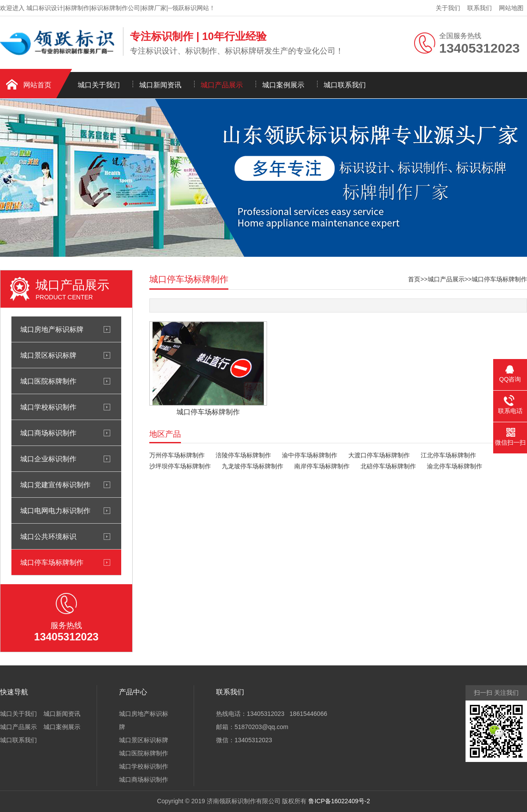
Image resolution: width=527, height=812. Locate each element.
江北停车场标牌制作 (448, 455)
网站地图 (511, 8)
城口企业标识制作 (48, 459)
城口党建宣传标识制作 (55, 485)
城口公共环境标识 (48, 536)
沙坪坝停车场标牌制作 (180, 466)
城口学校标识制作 (48, 407)
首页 (414, 279)
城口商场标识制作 (48, 433)
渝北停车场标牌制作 (455, 466)
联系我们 (480, 8)
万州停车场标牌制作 (177, 455)
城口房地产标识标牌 (52, 329)
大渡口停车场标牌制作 (379, 455)
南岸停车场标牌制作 (322, 466)
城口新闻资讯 (160, 85)
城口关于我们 (99, 85)
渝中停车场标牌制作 (310, 455)
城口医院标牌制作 (48, 381)
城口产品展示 (222, 85)
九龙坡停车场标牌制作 (253, 466)
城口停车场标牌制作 (52, 562)
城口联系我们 (345, 85)
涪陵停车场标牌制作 (243, 455)
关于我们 (448, 8)
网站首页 (37, 85)
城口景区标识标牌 (48, 355)
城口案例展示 (283, 85)
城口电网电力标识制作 (55, 510)
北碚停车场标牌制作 (388, 466)
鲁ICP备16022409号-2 (339, 801)
